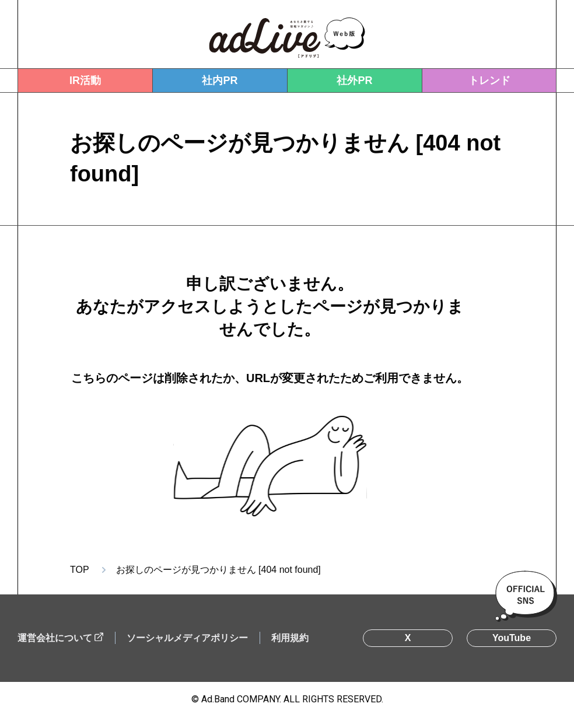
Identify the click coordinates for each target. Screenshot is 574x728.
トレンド (489, 80)
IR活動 (85, 80)
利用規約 (290, 638)
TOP (80, 570)
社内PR (220, 80)
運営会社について (55, 638)
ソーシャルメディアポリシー (187, 638)
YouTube (512, 638)
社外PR (354, 80)
